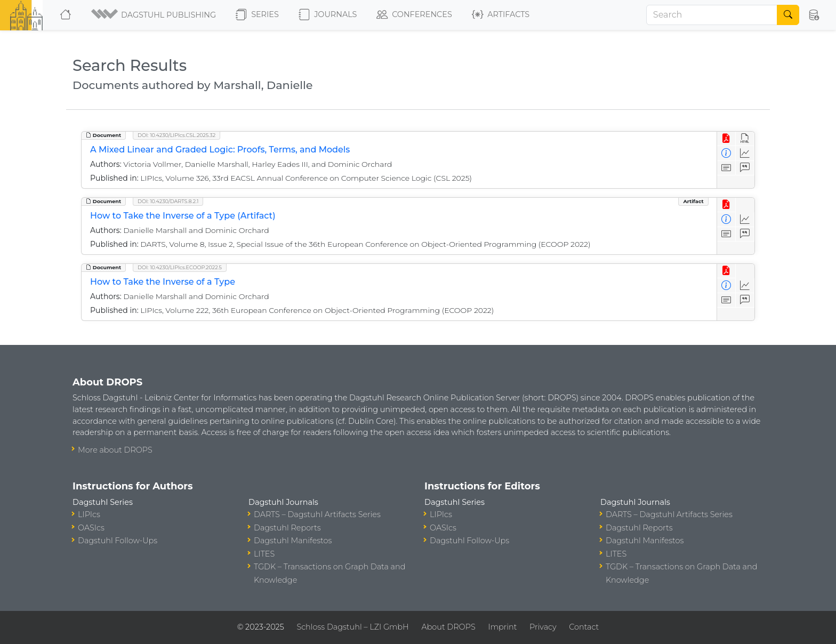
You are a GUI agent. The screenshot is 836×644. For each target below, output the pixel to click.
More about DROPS (115, 450)
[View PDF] (726, 139)
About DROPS (448, 627)
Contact (584, 627)
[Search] (712, 15)
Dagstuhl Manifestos (293, 541)
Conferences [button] (414, 15)
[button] (154, 15)
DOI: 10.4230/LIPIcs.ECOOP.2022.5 (180, 267)
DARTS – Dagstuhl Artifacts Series (317, 514)
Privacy (543, 627)
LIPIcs (89, 514)
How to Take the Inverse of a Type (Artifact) (183, 216)
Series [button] (257, 15)
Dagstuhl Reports (287, 528)
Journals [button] (328, 15)
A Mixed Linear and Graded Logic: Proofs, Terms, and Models (220, 150)
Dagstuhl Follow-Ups (118, 541)
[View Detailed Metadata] (726, 153)
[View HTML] (745, 139)
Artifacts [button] (501, 15)
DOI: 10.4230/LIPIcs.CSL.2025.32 (176, 135)
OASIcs (91, 528)
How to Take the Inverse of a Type (163, 282)
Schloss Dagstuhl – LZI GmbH (352, 627)
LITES (264, 554)
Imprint (502, 627)
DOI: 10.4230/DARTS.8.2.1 (168, 201)
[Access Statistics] (745, 153)
